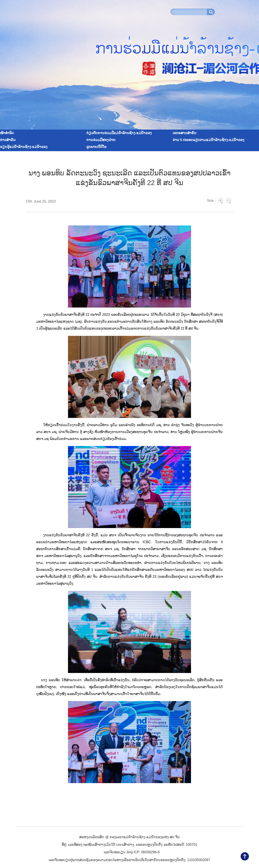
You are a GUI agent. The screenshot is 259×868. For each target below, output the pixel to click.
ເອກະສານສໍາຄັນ (185, 133)
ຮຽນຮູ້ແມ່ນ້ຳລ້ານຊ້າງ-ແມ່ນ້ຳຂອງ (24, 147)
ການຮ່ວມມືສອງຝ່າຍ (101, 140)
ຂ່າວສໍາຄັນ (8, 140)
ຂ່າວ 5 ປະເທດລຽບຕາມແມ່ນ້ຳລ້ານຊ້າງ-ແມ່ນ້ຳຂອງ (208, 140)
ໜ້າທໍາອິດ (7, 133)
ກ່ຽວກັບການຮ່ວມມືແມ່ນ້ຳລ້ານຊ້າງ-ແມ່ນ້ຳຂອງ (119, 133)
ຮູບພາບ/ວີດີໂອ (96, 147)
